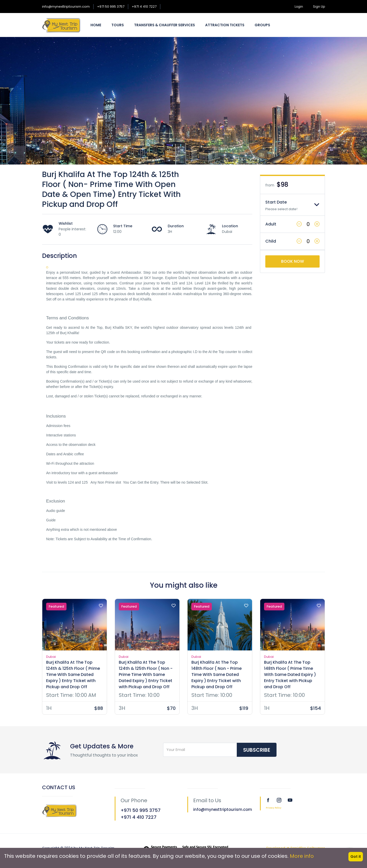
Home (96, 25)
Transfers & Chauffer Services (165, 25)
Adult (271, 224)
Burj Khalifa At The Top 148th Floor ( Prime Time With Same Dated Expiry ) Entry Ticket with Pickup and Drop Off (290, 675)
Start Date (276, 202)
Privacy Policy (274, 808)
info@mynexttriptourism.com (66, 7)
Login (299, 7)
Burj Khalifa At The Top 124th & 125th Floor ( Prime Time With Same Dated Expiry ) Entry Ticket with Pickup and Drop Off (73, 675)
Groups (262, 25)
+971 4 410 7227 (144, 7)
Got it (356, 857)
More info (302, 856)
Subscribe (257, 750)
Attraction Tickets (225, 25)
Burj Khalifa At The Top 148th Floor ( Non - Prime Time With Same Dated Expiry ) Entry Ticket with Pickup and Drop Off (217, 675)
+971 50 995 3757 (111, 7)
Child (271, 241)
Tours (118, 25)
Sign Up (319, 7)
